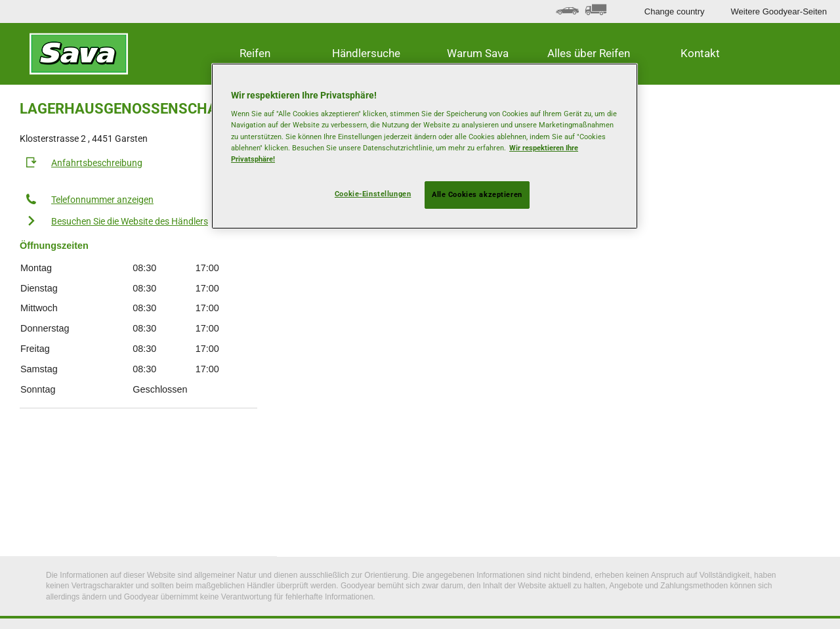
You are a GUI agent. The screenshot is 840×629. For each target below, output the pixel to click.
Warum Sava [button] (478, 53)
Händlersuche (366, 53)
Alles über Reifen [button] (589, 53)
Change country (675, 11)
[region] (425, 146)
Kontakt (700, 53)
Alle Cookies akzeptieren (477, 194)
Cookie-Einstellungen (373, 194)
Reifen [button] (255, 53)
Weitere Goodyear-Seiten (779, 11)
